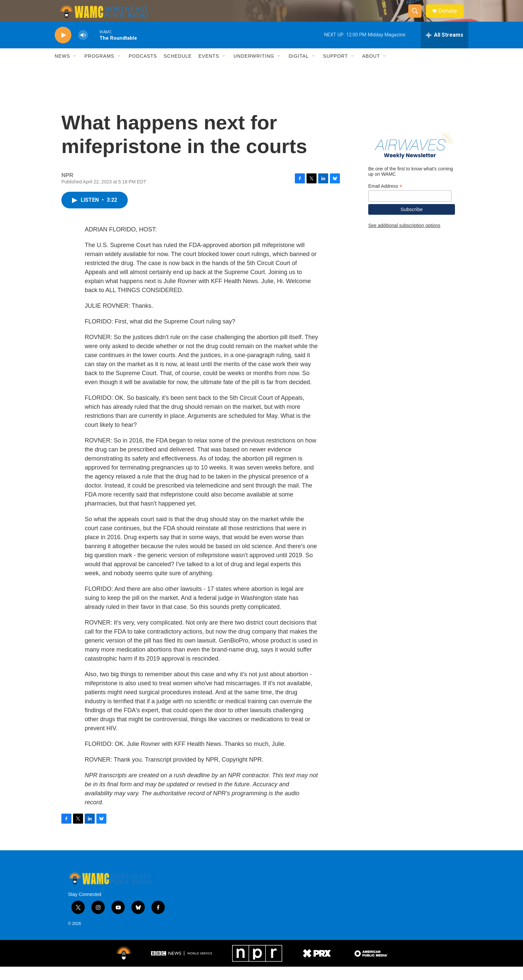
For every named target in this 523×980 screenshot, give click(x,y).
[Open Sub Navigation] (75, 69)
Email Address (385, 199)
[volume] (83, 49)
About (371, 69)
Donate (451, 18)
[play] (63, 49)
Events (209, 69)
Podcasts (143, 69)
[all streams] (444, 48)
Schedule (178, 69)
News (62, 69)
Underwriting (254, 69)
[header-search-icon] (418, 18)
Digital (299, 69)
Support (336, 69)
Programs (99, 69)
